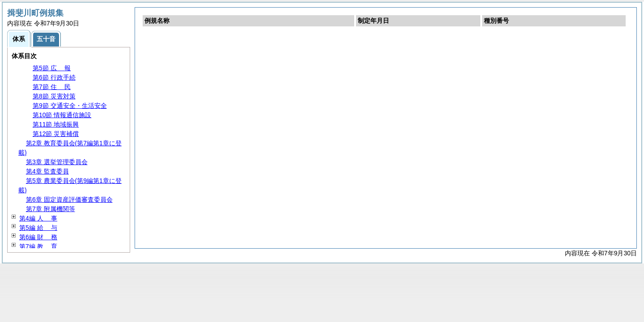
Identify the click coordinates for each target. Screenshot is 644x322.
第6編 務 (38, 237)
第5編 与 (38, 228)
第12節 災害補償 (56, 134)
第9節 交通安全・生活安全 (70, 106)
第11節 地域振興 (56, 124)
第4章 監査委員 (47, 171)
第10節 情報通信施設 (62, 115)
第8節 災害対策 (54, 96)
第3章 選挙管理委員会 (57, 162)
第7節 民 (52, 87)
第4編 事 (38, 218)
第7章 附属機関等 (51, 209)
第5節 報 (52, 68)
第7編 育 (38, 246)
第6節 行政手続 (54, 77)
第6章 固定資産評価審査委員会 (69, 199)
